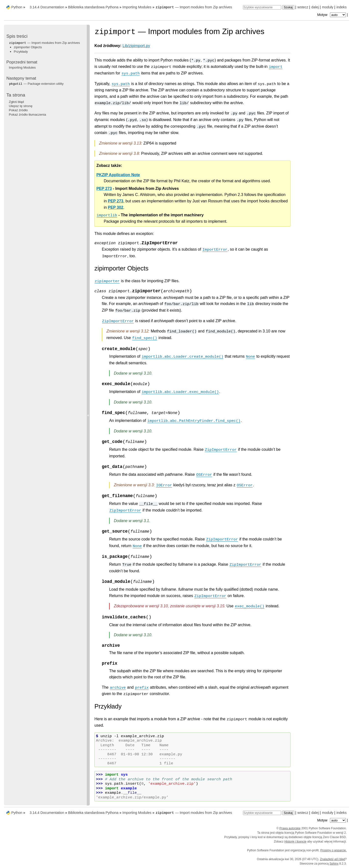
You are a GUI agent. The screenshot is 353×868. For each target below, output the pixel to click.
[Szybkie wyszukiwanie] (262, 7)
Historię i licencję (295, 842)
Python (17, 7)
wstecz (303, 7)
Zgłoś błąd (16, 102)
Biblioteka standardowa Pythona (93, 7)
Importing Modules (137, 7)
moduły (328, 7)
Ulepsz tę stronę (21, 106)
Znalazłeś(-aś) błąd (332, 859)
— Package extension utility (36, 84)
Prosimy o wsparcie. (334, 850)
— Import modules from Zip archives (194, 7)
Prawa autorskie (290, 828)
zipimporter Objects (28, 47)
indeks (341, 7)
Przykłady (21, 52)
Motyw (332, 15)
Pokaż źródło (18, 110)
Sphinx (334, 864)
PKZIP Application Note (118, 175)
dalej (315, 7)
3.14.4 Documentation (47, 7)
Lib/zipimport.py (136, 46)
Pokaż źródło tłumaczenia (27, 115)
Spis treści (17, 36)
